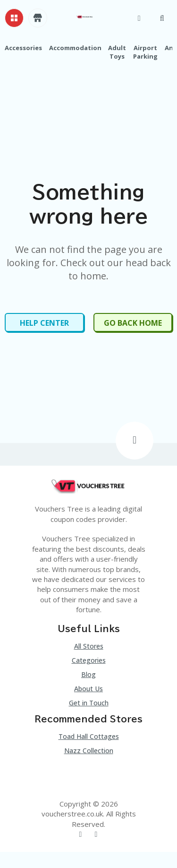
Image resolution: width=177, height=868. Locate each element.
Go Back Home (133, 323)
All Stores (89, 646)
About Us (88, 689)
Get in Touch (89, 703)
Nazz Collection (89, 751)
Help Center (44, 323)
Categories (89, 660)
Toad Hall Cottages (89, 736)
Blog (88, 674)
